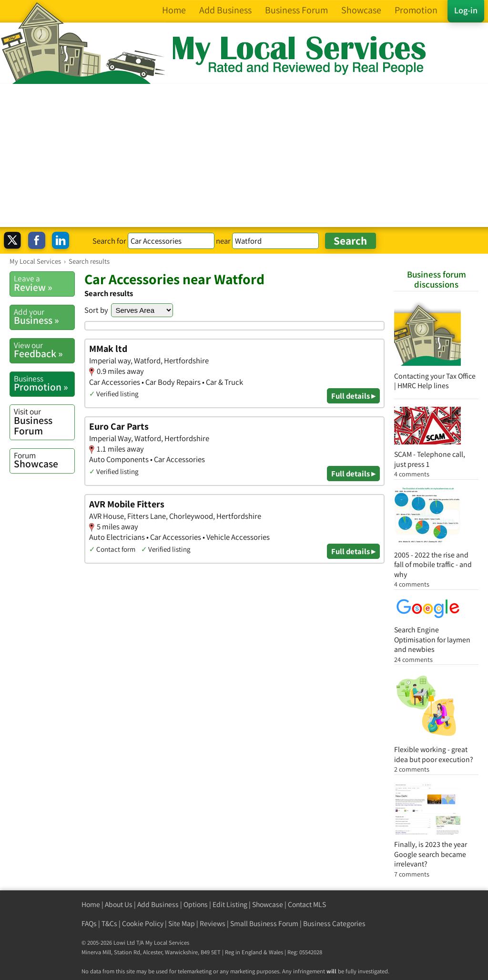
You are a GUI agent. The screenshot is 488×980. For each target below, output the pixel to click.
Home (91, 904)
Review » (44, 283)
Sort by (96, 310)
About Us (119, 904)
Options (196, 904)
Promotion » (44, 383)
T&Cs (109, 923)
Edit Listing (230, 904)
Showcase (44, 460)
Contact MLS (307, 904)
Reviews (213, 923)
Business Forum (44, 421)
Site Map (182, 923)
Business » (44, 317)
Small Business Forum (264, 923)
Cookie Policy (143, 923)
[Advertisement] (244, 155)
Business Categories (334, 923)
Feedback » (44, 350)
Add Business (158, 904)
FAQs (89, 923)
